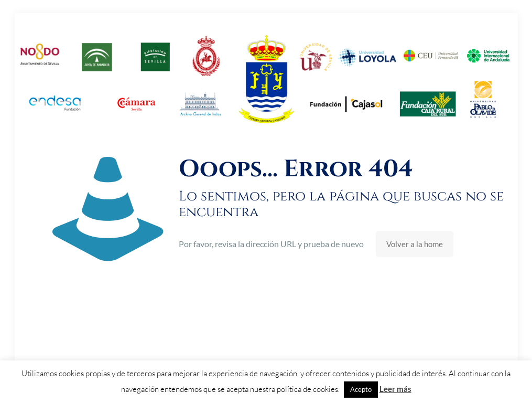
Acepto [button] (361, 389)
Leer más (395, 389)
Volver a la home (415, 244)
